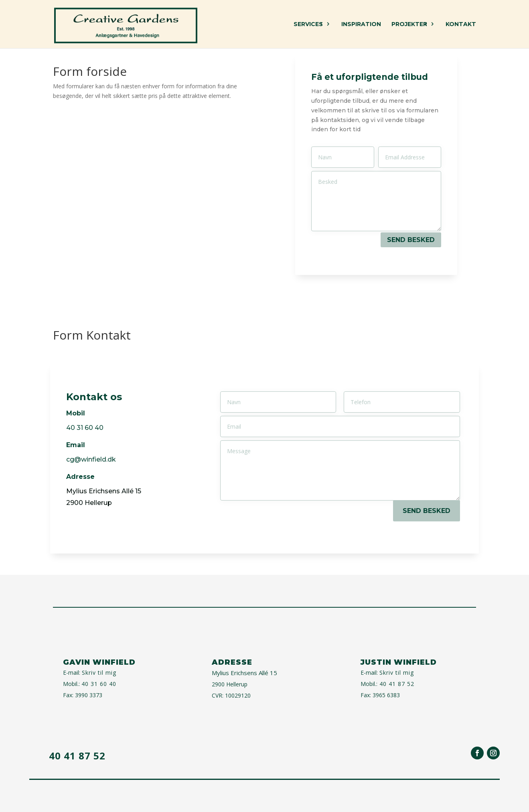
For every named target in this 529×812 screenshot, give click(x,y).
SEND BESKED (411, 240)
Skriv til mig (99, 673)
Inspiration (361, 24)
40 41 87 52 (396, 684)
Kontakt (461, 24)
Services (308, 24)
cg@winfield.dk (91, 459)
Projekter (409, 24)
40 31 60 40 (99, 684)
